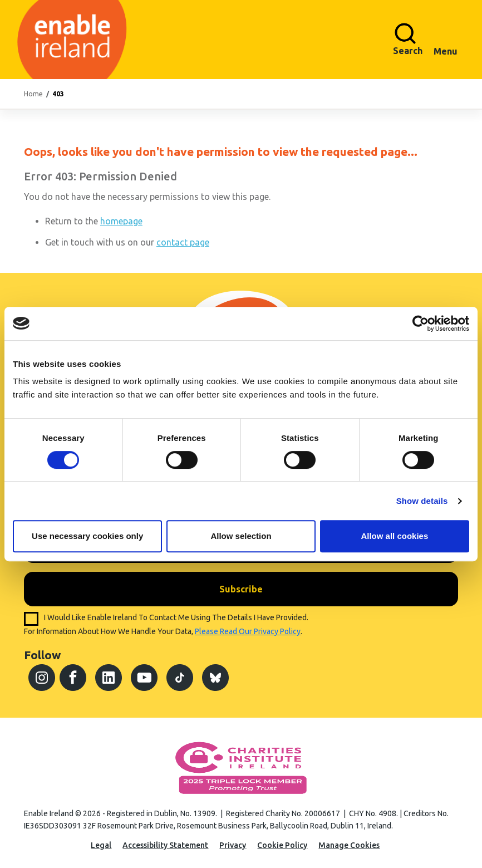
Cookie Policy (282, 845)
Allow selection (241, 536)
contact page (183, 242)
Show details (422, 501)
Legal (101, 845)
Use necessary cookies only (87, 536)
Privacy (233, 845)
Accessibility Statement (165, 845)
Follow (42, 655)
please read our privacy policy (248, 631)
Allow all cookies (394, 536)
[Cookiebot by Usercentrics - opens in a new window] (420, 323)
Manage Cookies (349, 845)
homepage (121, 221)
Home (33, 94)
